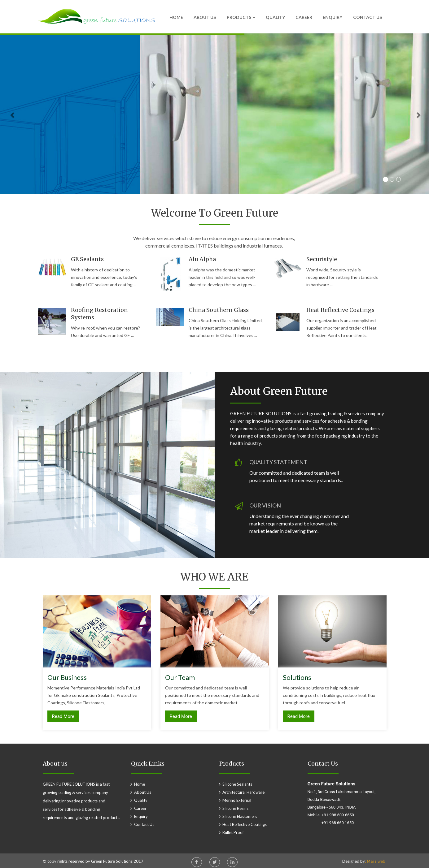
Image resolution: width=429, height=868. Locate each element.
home (140, 784)
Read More (63, 716)
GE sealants (87, 259)
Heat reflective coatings (340, 310)
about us (143, 792)
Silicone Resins (235, 808)
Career (304, 17)
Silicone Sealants (237, 784)
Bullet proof (233, 832)
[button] (408, 114)
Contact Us (368, 17)
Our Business (67, 677)
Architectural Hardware (243, 792)
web (375, 861)
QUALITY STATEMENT (278, 462)
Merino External (237, 800)
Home (176, 17)
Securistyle (322, 259)
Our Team (180, 677)
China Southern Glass (219, 310)
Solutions (297, 677)
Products (241, 17)
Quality (275, 17)
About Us (205, 17)
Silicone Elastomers (240, 816)
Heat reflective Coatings (245, 824)
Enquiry (333, 17)
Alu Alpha (202, 259)
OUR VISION (265, 505)
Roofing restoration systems (99, 314)
